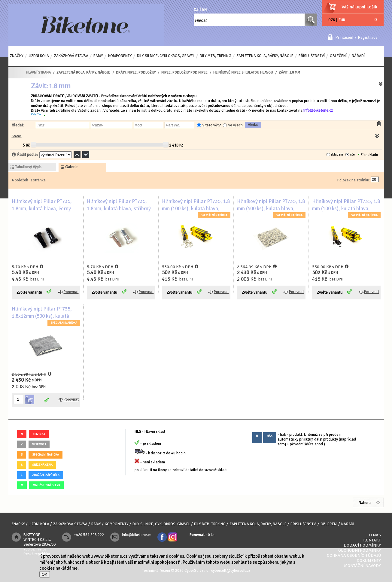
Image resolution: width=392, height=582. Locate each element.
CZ (196, 10)
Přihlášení (344, 37)
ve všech (236, 125)
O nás (375, 535)
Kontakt (372, 540)
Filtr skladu (368, 155)
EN (204, 10)
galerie (71, 167)
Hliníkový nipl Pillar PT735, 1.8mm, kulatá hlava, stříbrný (119, 205)
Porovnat (71, 292)
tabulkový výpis (28, 167)
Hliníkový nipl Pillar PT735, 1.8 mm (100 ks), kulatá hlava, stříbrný (196, 209)
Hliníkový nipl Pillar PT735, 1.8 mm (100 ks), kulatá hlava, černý (346, 209)
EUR (342, 20)
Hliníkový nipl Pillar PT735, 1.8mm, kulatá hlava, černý (42, 205)
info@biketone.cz (318, 111)
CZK (332, 20)
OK (45, 574)
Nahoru (365, 503)
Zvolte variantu (29, 293)
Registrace (368, 37)
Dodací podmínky (362, 545)
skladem (337, 155)
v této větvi (212, 125)
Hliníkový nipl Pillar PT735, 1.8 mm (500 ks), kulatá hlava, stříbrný (271, 209)
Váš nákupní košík (359, 7)
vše (352, 155)
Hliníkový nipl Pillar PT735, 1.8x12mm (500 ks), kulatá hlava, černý (42, 316)
